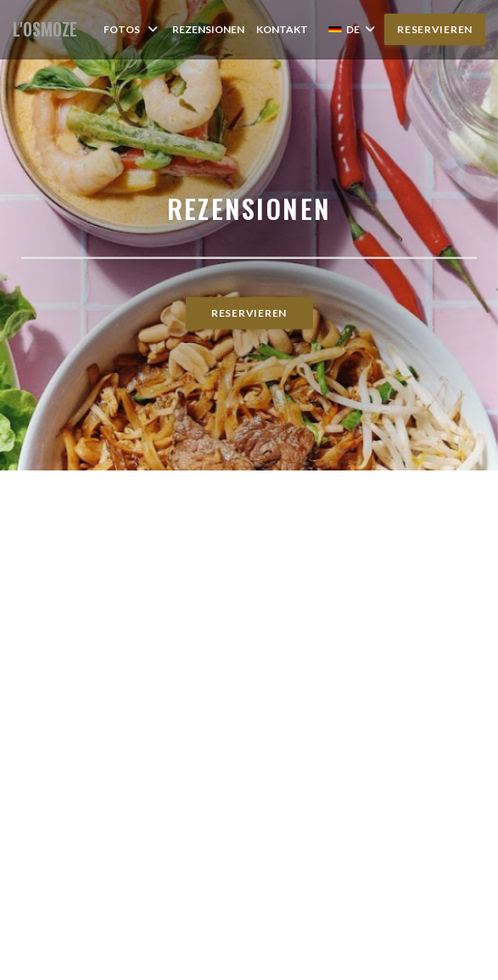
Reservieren (435, 29)
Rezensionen (208, 29)
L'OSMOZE (45, 29)
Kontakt (282, 29)
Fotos (132, 29)
